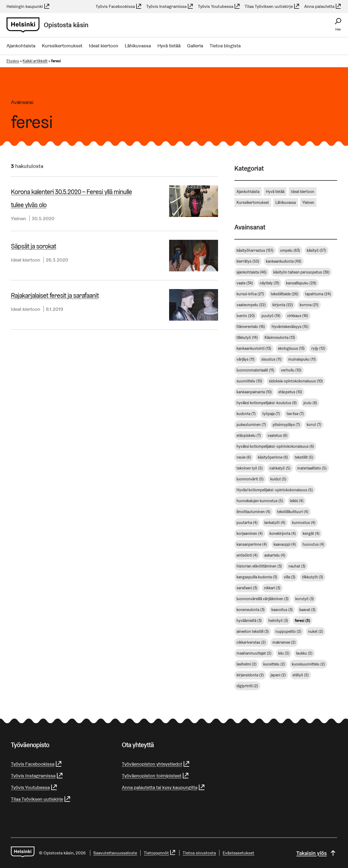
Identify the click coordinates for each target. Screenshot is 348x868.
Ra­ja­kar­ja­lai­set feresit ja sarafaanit (55, 295)
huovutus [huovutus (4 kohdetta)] (313, 544)
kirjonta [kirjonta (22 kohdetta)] (283, 305)
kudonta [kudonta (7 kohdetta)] (246, 414)
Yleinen (18, 218)
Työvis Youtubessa (219, 6)
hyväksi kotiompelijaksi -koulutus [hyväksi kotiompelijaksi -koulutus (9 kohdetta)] (267, 403)
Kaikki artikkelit (35, 61)
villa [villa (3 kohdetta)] (290, 577)
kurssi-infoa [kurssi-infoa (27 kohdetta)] (250, 294)
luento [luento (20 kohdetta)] (246, 316)
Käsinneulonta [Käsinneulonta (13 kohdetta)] (280, 338)
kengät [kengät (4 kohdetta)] (311, 533)
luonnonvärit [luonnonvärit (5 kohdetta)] (250, 479)
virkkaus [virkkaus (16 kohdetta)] (298, 316)
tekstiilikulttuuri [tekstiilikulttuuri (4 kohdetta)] (293, 512)
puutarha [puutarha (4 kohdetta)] (247, 523)
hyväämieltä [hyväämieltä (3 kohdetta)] (249, 621)
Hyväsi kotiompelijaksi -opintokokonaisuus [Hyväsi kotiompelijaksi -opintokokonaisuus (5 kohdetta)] (275, 490)
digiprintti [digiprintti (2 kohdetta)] (247, 686)
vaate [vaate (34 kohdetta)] (245, 283)
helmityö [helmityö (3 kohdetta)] (278, 621)
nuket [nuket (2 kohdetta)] (316, 631)
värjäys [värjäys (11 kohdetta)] (246, 359)
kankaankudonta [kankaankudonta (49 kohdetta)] (284, 261)
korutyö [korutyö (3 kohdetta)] (305, 599)
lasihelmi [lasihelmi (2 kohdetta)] (247, 664)
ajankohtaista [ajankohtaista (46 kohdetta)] (252, 272)
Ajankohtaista (21, 46)
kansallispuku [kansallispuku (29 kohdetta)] (301, 283)
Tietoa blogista (225, 46)
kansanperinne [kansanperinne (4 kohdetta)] (252, 544)
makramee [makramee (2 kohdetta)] (284, 642)
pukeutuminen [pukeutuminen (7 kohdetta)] (251, 425)
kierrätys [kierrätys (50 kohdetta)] (248, 261)
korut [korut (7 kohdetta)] (314, 425)
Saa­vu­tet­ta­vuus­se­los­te (115, 853)
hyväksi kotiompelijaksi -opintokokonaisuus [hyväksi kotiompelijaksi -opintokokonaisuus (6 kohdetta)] (275, 446)
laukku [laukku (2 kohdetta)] (304, 653)
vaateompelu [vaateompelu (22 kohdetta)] (251, 305)
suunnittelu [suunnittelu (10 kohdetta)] (249, 381)
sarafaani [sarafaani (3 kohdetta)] (247, 588)
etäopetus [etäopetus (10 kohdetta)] (290, 392)
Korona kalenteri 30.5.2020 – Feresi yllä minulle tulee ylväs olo (71, 198)
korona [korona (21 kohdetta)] (309, 305)
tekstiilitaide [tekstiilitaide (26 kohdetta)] (285, 294)
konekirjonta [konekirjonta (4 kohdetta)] (283, 533)
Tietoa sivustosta (200, 853)
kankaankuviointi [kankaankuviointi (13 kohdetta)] (254, 348)
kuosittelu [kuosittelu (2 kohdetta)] (274, 664)
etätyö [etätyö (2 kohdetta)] (301, 675)
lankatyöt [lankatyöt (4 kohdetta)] (275, 523)
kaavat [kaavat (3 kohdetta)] (307, 610)
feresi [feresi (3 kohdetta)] (302, 621)
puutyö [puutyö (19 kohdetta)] (271, 316)
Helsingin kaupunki (28, 6)
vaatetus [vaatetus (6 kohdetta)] (278, 435)
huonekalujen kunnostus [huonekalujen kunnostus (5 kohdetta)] (260, 501)
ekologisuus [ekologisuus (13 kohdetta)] (291, 348)
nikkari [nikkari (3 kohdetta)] (272, 588)
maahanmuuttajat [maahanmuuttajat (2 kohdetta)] (254, 653)
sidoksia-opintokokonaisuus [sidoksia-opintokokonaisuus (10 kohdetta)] (296, 381)
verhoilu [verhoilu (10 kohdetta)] (291, 370)
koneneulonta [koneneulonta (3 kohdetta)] (251, 610)
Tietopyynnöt (160, 853)
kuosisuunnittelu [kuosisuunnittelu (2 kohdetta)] (308, 664)
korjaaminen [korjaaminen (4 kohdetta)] (250, 533)
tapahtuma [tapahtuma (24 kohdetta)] (318, 294)
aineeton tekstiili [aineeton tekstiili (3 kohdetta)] (253, 631)
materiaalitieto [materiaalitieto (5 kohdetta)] (312, 468)
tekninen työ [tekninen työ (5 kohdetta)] (250, 468)
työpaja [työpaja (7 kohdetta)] (271, 414)
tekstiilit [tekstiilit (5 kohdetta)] (304, 457)
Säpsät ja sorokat (33, 246)
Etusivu (13, 61)
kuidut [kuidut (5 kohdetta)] (278, 479)
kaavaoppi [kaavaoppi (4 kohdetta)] (285, 544)
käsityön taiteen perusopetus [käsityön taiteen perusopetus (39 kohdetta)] (301, 272)
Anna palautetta (323, 6)
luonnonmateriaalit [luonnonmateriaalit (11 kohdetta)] (255, 370)
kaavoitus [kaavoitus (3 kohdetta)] (282, 610)
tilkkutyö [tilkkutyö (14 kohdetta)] (247, 338)
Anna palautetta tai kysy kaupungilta (164, 787)
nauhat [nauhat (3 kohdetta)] (297, 566)
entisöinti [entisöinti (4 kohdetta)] (247, 555)
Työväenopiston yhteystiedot (156, 764)
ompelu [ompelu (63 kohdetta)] (290, 250)
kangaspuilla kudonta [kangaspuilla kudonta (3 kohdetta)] (257, 577)
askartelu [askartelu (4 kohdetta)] (275, 555)
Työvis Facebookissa (119, 6)
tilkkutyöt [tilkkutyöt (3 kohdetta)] (313, 577)
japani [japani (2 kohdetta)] (278, 675)
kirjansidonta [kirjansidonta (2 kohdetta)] (250, 675)
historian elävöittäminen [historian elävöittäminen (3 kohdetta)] (259, 566)
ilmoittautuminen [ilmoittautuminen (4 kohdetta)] (254, 512)
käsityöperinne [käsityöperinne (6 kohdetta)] (273, 457)
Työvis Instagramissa (170, 6)
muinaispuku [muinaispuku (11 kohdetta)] (302, 359)
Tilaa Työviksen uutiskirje (272, 6)
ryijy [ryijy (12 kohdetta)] (318, 348)
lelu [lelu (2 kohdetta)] (284, 653)
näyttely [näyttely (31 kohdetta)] (270, 283)
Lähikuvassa (138, 46)
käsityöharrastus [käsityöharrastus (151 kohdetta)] (255, 250)
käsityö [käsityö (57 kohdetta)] (316, 250)
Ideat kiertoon (104, 46)
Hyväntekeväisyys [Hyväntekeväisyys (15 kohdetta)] (290, 327)
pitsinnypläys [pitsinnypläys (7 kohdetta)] (286, 425)
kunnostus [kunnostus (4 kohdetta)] (304, 523)
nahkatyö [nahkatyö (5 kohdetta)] (280, 468)
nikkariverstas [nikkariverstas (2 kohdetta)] (251, 642)
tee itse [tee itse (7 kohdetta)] (295, 414)
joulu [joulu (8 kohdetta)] (310, 403)
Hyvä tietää (169, 46)
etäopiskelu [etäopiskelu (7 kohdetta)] (249, 435)
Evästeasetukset (239, 853)
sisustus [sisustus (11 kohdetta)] (271, 359)
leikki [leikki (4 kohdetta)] (297, 501)
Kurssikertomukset (62, 46)
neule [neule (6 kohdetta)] (244, 457)
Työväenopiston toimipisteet (156, 776)
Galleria (195, 46)
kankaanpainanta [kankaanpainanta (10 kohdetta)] (254, 392)
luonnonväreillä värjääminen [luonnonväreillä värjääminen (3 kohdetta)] (263, 599)
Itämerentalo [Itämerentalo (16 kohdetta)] (251, 327)
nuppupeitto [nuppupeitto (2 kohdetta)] (288, 631)
